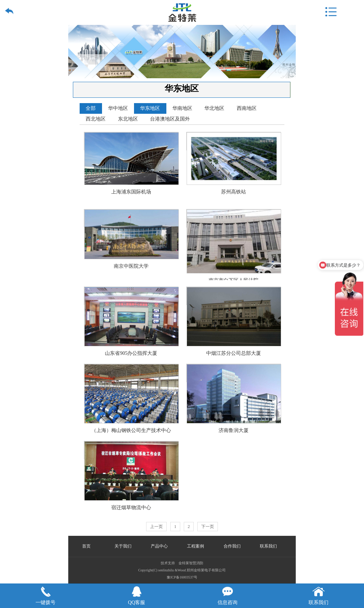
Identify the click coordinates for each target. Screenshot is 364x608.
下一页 (208, 527)
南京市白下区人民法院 (234, 218)
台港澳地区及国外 (170, 119)
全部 (91, 108)
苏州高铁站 (234, 141)
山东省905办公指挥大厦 (132, 296)
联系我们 (268, 546)
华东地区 (150, 108)
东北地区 (128, 119)
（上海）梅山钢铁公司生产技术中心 (132, 373)
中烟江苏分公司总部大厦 (234, 296)
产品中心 (159, 546)
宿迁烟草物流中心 (132, 450)
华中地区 (118, 108)
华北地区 (214, 108)
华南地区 (182, 108)
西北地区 (96, 119)
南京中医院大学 (132, 218)
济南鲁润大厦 (234, 373)
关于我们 (123, 546)
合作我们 (232, 546)
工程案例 (196, 546)
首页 (86, 546)
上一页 (156, 527)
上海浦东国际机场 (132, 141)
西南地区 (247, 108)
